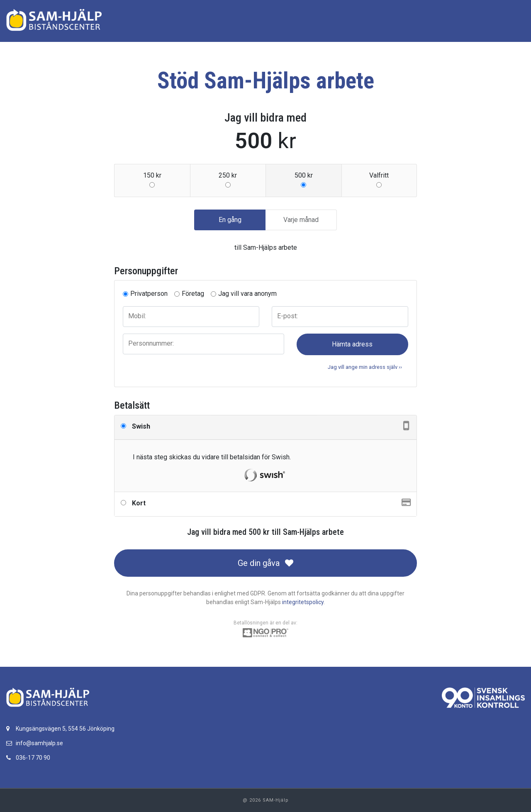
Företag (193, 294)
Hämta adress (352, 344)
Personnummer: (151, 343)
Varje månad (301, 219)
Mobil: (137, 316)
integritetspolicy (303, 602)
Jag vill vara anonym (247, 294)
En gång (230, 219)
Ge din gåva (265, 563)
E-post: (287, 316)
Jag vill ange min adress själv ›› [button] (365, 367)
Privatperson (149, 294)
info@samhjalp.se (39, 743)
